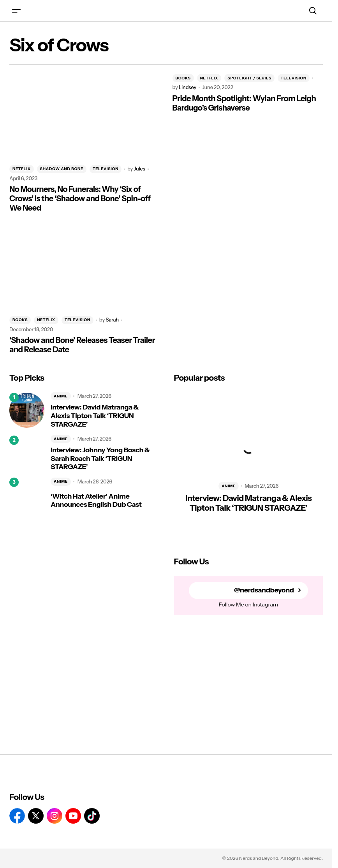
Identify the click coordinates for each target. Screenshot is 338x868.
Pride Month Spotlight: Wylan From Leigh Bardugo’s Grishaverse (244, 103)
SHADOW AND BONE (62, 169)
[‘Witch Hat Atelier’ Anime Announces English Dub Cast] (27, 495)
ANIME (61, 396)
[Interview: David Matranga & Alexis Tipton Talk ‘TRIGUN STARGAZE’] (27, 410)
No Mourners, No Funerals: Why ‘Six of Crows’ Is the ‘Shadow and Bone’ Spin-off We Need (80, 199)
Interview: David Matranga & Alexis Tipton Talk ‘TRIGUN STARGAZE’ (95, 416)
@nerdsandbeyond (264, 590)
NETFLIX (22, 169)
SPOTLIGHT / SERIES (249, 78)
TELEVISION (106, 169)
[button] (16, 11)
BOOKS (183, 78)
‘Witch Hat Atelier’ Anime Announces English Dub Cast (96, 501)
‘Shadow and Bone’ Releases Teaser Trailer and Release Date (82, 345)
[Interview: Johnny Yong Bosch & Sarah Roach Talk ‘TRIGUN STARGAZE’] (27, 453)
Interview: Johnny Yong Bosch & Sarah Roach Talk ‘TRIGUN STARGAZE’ (100, 459)
